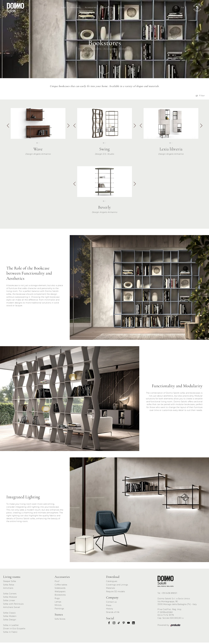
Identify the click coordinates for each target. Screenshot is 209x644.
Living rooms (94, 50)
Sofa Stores (60, 620)
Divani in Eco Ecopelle (14, 630)
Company (134, 7)
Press (109, 607)
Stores (122, 7)
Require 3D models (116, 593)
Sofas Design (10, 621)
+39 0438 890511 (169, 594)
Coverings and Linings (117, 586)
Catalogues (112, 583)
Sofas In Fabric (10, 633)
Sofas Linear (9, 602)
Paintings (59, 610)
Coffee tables (61, 586)
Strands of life (113, 613)
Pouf (57, 583)
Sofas (64, 7)
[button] (68, 128)
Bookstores (125, 50)
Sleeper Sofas (108, 7)
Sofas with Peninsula (13, 605)
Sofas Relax (9, 586)
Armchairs (76, 7)
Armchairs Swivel (12, 609)
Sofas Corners (10, 595)
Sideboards (60, 590)
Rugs (57, 600)
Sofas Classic (10, 614)
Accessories (91, 7)
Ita (181, 7)
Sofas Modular (10, 598)
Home (82, 50)
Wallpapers (60, 593)
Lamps (58, 603)
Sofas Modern (10, 618)
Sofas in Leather (11, 627)
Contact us (111, 603)
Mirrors (58, 607)
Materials (111, 590)
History (110, 610)
